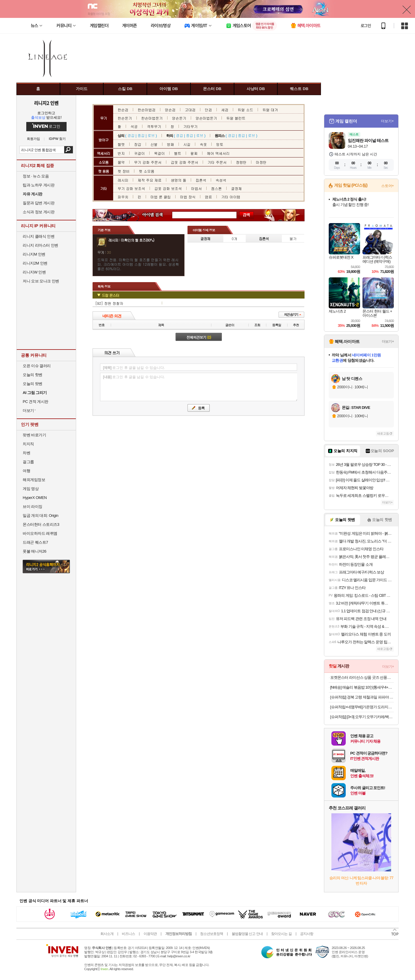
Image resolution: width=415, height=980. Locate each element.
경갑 (131, 135)
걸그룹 (28, 462)
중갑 (141, 135)
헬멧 (121, 144)
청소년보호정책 (212, 934)
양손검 (170, 110)
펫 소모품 (147, 171)
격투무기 (154, 126)
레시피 (123, 180)
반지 (121, 153)
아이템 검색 (158, 215)
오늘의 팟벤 (33, 384)
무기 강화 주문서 (148, 162)
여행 (26, 471)
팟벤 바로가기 (34, 435)
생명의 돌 (179, 180)
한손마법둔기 (152, 118)
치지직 (28, 444)
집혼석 (201, 180)
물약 (121, 162)
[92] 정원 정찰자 (109, 303)
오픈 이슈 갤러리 (37, 366)
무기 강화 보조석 (131, 188)
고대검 (190, 110)
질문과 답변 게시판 (39, 203)
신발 (154, 144)
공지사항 (307, 934)
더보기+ (387, 121)
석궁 (134, 126)
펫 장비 (124, 171)
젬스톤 (216, 188)
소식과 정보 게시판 (39, 212)
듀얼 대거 (270, 110)
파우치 (123, 197)
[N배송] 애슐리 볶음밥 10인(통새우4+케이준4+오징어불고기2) (362, 687)
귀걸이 (139, 153)
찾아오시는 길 (281, 934)
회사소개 (107, 934)
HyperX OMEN (35, 498)
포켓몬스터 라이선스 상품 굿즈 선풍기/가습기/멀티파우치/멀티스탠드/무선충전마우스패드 (362, 677)
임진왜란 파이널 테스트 (368, 140)
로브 (151, 135)
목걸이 (159, 153)
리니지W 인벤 (34, 272)
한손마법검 (147, 110)
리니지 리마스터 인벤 (40, 245)
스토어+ (388, 186)
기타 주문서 (217, 162)
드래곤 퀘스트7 (35, 542)
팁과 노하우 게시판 (39, 185)
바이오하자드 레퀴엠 (40, 533)
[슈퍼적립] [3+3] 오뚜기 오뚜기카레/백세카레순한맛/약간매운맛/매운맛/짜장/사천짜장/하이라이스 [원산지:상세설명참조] (362, 717)
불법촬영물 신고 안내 (247, 934)
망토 (220, 144)
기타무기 (190, 126)
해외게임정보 (34, 480)
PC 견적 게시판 (36, 402)
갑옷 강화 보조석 (168, 188)
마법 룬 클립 (161, 197)
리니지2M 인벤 (35, 263)
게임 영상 (31, 489)
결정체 (236, 188)
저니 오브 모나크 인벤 (41, 281)
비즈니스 (128, 934)
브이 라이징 (33, 507)
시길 (187, 144)
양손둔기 (179, 118)
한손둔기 (125, 118)
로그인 (366, 26)
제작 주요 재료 (150, 180)
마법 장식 (188, 197)
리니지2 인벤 (46, 103)
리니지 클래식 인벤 (39, 236)
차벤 (26, 453)
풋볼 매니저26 (34, 551)
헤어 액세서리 (218, 153)
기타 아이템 (231, 197)
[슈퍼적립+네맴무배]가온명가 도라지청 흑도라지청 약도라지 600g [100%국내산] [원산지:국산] (362, 707)
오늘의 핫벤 (33, 375)
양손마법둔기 (206, 118)
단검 (208, 110)
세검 (225, 110)
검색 (69, 150)
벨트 (178, 153)
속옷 (203, 144)
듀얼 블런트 (236, 118)
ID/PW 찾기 (57, 139)
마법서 (196, 188)
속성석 (221, 180)
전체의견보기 (199, 337)
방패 (170, 144)
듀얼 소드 (245, 110)
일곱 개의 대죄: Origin (40, 515)
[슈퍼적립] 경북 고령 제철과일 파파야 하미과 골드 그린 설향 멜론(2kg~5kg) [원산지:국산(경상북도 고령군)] (362, 697)
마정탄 (261, 162)
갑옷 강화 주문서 (185, 162)
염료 (208, 197)
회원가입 (33, 139)
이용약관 (150, 934)
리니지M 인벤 (34, 254)
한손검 (123, 110)
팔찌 (194, 153)
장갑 (138, 144)
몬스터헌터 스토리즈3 (41, 524)
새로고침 (383, 433)
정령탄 (241, 162)
